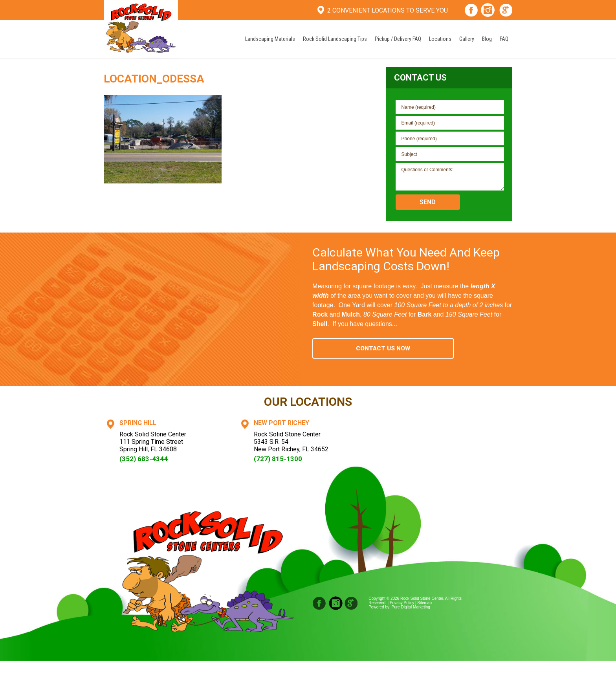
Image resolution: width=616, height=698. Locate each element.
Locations (440, 39)
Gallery (467, 39)
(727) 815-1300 (278, 459)
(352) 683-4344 (144, 459)
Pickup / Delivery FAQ (398, 39)
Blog (487, 39)
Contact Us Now (383, 348)
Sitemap (424, 603)
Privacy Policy (402, 603)
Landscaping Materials (270, 39)
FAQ (504, 39)
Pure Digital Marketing (411, 607)
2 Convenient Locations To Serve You (388, 10)
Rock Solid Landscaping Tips (335, 39)
